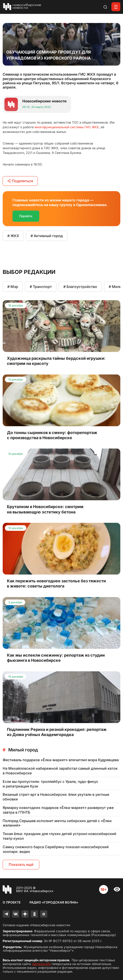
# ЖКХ (13, 236)
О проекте (12, 902)
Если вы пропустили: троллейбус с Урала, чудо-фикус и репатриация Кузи (50, 784)
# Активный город (47, 236)
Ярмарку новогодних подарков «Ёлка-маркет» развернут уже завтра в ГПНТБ (58, 810)
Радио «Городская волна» (54, 902)
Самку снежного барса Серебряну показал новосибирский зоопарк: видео (56, 849)
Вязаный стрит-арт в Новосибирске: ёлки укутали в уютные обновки (56, 797)
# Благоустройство (80, 287)
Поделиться (20, 181)
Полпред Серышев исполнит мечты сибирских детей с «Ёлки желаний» (57, 823)
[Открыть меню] (116, 7)
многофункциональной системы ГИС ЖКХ (67, 127)
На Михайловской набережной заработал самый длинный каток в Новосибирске (60, 771)
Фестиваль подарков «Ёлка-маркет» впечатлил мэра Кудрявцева (61, 760)
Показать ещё (21, 864)
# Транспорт (41, 287)
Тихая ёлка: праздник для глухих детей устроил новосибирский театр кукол (59, 836)
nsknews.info (41, 964)
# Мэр (13, 287)
